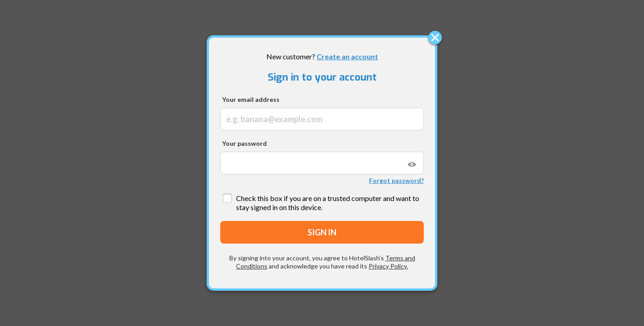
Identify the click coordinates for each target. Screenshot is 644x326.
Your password (244, 143)
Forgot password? (396, 180)
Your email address (251, 99)
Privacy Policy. (388, 266)
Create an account (347, 56)
